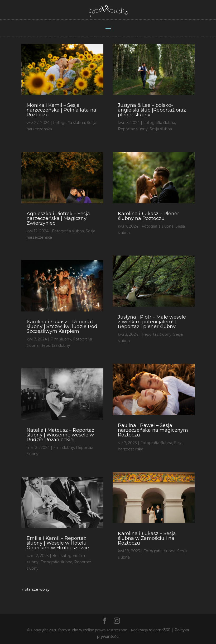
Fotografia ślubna (69, 123)
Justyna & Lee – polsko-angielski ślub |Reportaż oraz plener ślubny (152, 110)
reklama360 (160, 630)
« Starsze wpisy (36, 589)
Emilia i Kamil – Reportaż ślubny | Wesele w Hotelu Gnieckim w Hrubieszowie (58, 543)
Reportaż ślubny (55, 345)
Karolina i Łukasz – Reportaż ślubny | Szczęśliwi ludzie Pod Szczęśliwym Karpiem (62, 326)
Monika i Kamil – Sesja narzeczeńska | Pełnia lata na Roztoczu (61, 110)
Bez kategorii (64, 556)
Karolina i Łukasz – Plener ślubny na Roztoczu (148, 216)
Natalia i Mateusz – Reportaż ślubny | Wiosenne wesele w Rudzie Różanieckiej (60, 435)
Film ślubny (61, 339)
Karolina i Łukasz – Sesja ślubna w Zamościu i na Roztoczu (147, 538)
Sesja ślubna (161, 129)
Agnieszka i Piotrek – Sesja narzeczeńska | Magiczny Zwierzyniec (58, 218)
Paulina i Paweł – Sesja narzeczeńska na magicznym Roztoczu (153, 430)
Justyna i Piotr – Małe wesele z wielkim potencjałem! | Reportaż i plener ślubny (152, 322)
